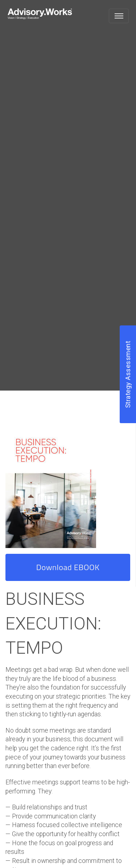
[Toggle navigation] (119, 16)
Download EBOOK (68, 567)
